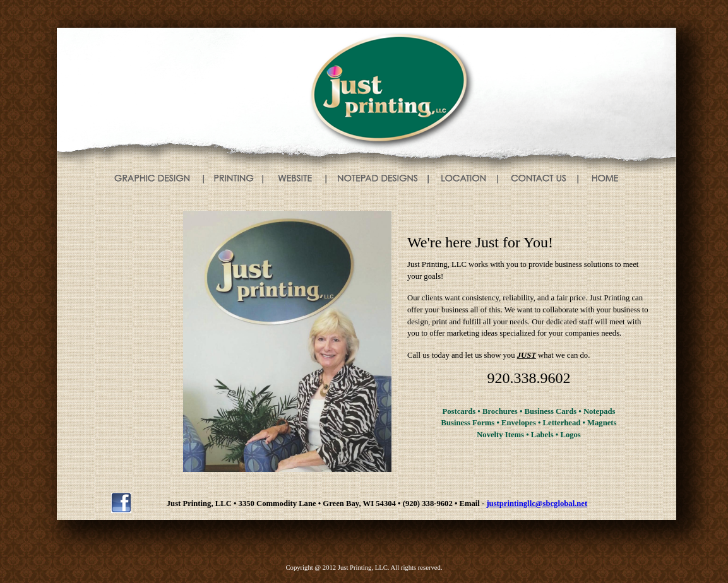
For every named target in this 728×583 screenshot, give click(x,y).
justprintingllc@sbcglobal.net (537, 503)
